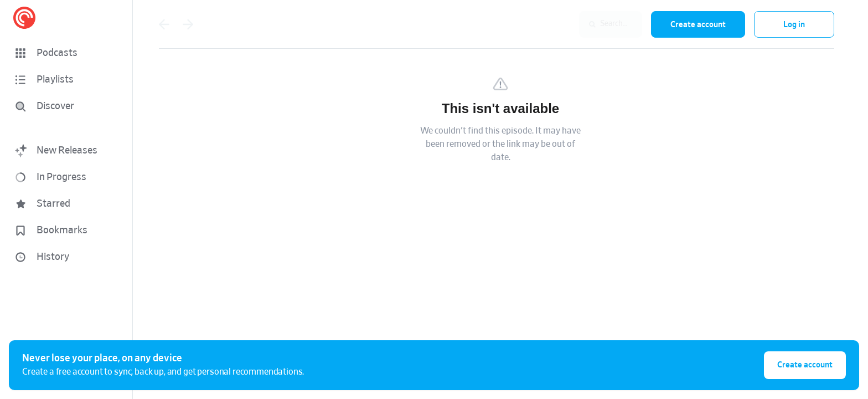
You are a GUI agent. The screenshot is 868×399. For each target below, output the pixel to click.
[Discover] (64, 106)
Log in (794, 25)
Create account (698, 25)
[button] (66, 53)
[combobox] (570, 24)
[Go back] (164, 24)
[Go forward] (188, 24)
